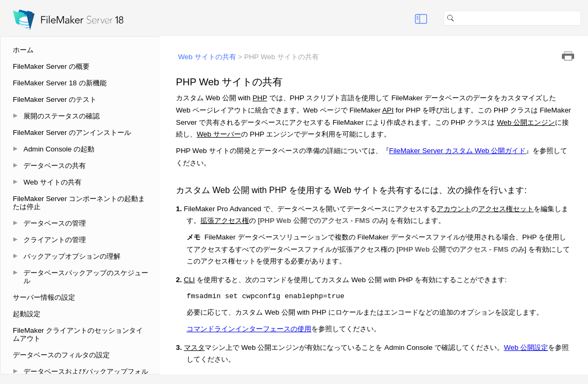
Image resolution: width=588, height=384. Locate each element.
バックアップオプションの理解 (72, 256)
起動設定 (27, 314)
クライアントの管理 (55, 240)
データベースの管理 (55, 223)
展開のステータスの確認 (62, 116)
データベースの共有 (55, 166)
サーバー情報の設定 (44, 297)
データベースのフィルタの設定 (61, 355)
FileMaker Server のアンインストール (72, 133)
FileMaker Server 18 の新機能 (60, 83)
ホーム (23, 50)
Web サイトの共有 (53, 182)
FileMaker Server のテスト (55, 99)
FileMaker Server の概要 (51, 66)
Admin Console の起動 (59, 149)
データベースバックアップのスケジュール (86, 277)
